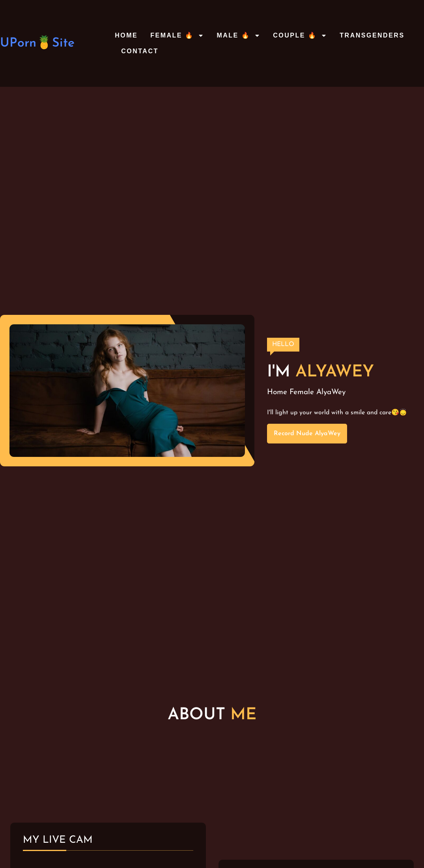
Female (302, 392)
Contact (140, 51)
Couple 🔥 (300, 36)
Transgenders (372, 35)
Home (126, 35)
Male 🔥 (238, 36)
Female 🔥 (177, 36)
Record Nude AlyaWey (307, 434)
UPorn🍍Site (37, 43)
